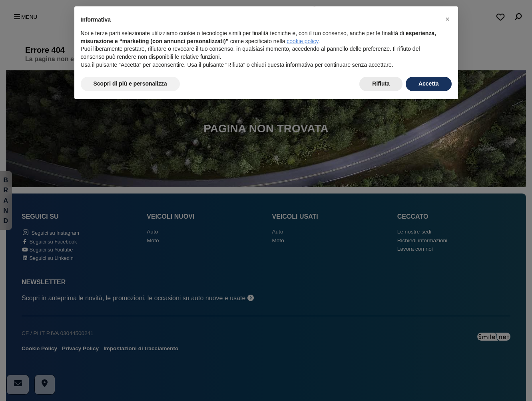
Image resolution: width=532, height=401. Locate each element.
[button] (448, 19)
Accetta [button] (429, 84)
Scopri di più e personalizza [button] (130, 84)
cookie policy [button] (302, 41)
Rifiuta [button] (381, 84)
